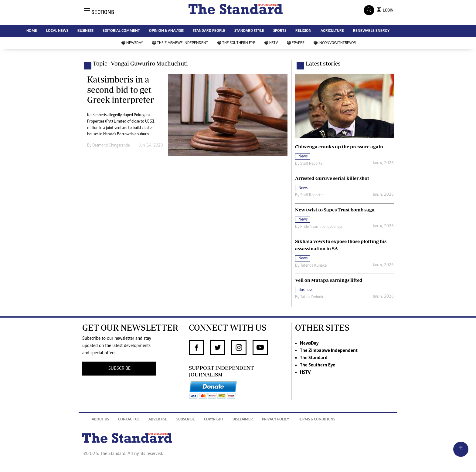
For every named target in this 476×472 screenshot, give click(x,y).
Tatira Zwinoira (313, 297)
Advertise (158, 420)
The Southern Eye (236, 43)
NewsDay (132, 43)
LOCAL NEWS (57, 31)
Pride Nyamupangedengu (321, 227)
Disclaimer (243, 420)
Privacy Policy (275, 420)
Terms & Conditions (317, 420)
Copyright (214, 420)
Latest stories (323, 63)
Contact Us (129, 420)
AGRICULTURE (332, 31)
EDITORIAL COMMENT (121, 31)
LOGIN (387, 10)
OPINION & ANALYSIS (166, 31)
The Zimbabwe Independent (180, 43)
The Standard (314, 358)
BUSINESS (85, 31)
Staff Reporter (312, 164)
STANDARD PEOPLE (209, 31)
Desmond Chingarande (111, 146)
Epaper (296, 43)
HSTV (271, 43)
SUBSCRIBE (119, 369)
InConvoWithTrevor (335, 43)
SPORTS (280, 31)
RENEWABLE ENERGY (371, 31)
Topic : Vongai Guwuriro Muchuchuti (140, 63)
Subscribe (186, 420)
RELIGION (303, 31)
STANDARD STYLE (249, 31)
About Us (100, 420)
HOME (32, 31)
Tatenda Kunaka (313, 266)
